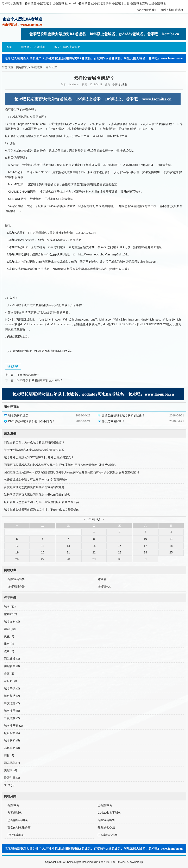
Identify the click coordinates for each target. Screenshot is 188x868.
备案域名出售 (40, 67)
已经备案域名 (16, 835)
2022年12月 (94, 520)
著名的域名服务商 (19, 827)
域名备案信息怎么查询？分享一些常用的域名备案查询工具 (42, 502)
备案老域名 (15, 813)
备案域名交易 (106, 827)
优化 (9, 636)
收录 (9, 651)
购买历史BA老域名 (33, 47)
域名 (10, 607)
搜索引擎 (12, 778)
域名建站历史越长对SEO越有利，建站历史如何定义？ (39, 457)
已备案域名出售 (108, 835)
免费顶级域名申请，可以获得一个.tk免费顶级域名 (36, 480)
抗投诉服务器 (16, 587)
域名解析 (13, 366)
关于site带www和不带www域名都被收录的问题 (34, 450)
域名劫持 (12, 696)
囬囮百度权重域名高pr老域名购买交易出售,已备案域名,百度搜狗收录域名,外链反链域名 (60, 465)
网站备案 (12, 666)
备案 (9, 674)
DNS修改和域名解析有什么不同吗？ (40, 380)
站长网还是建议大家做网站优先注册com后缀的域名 (37, 495)
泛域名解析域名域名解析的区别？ (123, 415)
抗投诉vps (104, 587)
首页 (9, 47)
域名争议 (12, 688)
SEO (9, 785)
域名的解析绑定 (18, 415)
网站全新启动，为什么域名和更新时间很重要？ (34, 442)
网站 (10, 629)
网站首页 (22, 67)
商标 (9, 755)
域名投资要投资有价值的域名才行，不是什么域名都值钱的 (42, 509)
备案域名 (13, 805)
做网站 (10, 614)
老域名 (102, 579)
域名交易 (12, 621)
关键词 (10, 770)
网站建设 (12, 659)
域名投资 (12, 733)
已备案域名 (105, 805)
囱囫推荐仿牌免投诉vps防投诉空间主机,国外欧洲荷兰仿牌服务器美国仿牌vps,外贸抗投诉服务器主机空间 (71, 472)
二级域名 (12, 718)
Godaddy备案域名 (109, 813)
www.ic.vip (137, 862)
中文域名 (12, 703)
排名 (9, 644)
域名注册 (12, 711)
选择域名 (12, 748)
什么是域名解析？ (28, 375)
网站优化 (12, 763)
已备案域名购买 (18, 820)
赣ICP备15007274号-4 (119, 862)
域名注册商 (13, 726)
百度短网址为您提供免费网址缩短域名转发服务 (34, 487)
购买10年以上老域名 (68, 47)
